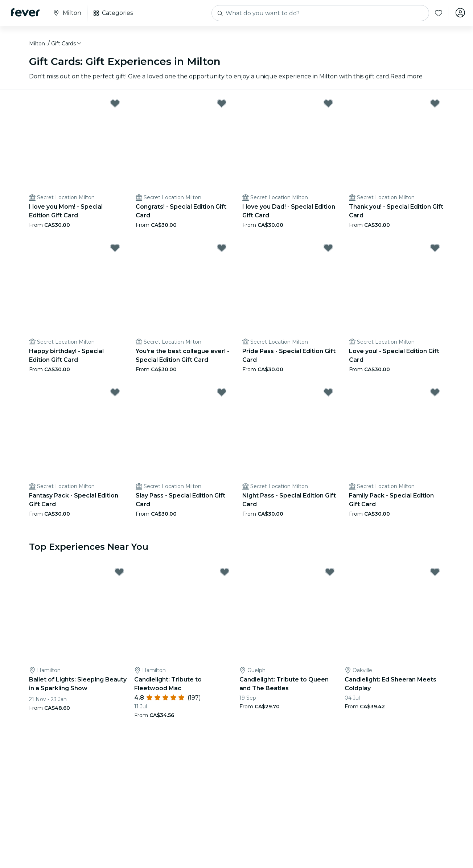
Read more (406, 77)
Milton (37, 45)
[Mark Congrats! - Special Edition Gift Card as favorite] (222, 105)
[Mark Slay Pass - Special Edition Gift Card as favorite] (222, 393)
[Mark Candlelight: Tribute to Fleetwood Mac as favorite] (225, 573)
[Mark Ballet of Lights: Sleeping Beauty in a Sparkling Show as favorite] (119, 573)
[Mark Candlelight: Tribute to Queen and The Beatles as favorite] (330, 573)
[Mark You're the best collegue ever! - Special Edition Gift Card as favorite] (222, 249)
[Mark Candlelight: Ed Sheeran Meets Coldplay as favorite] (435, 573)
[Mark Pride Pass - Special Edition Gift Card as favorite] (328, 249)
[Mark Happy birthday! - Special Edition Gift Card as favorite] (115, 249)
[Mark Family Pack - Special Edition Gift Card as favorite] (435, 393)
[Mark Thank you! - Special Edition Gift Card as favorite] (435, 105)
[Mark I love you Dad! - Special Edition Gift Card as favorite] (328, 105)
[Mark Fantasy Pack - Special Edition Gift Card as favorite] (115, 393)
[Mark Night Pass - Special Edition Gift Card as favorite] (328, 393)
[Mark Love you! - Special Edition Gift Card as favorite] (435, 249)
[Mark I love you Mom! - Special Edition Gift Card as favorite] (115, 105)
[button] (67, 45)
